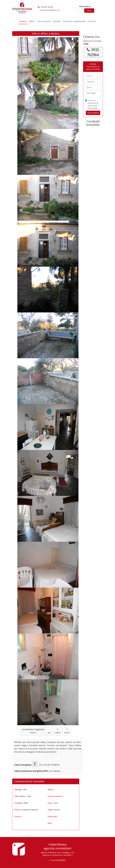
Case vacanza (44, 21)
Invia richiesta (93, 113)
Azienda (57, 21)
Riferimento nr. (85, 6)
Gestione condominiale (74, 21)
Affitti (32, 21)
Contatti (92, 21)
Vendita (23, 21)
